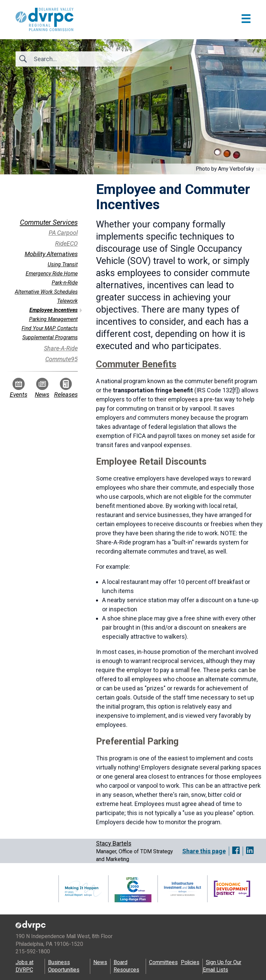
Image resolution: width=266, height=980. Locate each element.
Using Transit (63, 264)
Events (19, 388)
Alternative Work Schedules (46, 292)
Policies (190, 962)
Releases (66, 388)
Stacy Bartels (114, 843)
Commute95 (62, 359)
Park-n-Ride (65, 283)
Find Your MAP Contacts (50, 328)
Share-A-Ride (61, 348)
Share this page (204, 851)
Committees (163, 962)
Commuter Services (49, 222)
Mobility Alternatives (51, 254)
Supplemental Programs (50, 337)
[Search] (70, 59)
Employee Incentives (54, 310)
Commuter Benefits (136, 364)
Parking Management (53, 319)
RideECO (66, 243)
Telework (67, 301)
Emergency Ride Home (52, 274)
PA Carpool (63, 233)
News (42, 388)
